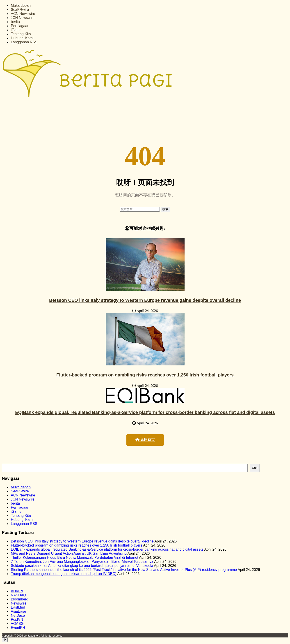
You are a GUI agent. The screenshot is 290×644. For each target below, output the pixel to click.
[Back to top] (5, 640)
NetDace (18, 615)
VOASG (17, 624)
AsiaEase (18, 611)
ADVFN (17, 591)
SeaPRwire (20, 10)
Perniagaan (20, 26)
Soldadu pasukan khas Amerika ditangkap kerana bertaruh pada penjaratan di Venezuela (82, 566)
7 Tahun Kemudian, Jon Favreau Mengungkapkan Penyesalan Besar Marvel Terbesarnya (82, 562)
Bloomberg (19, 599)
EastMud (18, 607)
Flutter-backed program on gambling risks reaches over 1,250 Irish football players (145, 375)
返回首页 (145, 440)
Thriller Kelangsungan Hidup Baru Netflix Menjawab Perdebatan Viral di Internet (74, 557)
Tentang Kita (21, 34)
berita (15, 22)
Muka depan (21, 6)
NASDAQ (18, 595)
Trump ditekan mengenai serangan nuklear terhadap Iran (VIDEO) (64, 574)
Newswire (19, 603)
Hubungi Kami (22, 38)
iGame (16, 30)
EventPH (18, 628)
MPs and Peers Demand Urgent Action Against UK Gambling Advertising (69, 553)
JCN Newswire (23, 18)
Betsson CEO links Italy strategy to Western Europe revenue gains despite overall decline (145, 300)
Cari (255, 468)
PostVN (17, 620)
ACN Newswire (23, 14)
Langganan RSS (24, 42)
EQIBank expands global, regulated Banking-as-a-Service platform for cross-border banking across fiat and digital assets (145, 412)
